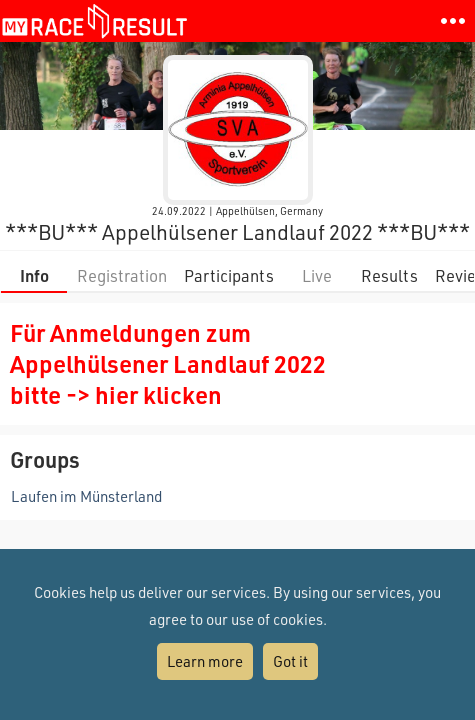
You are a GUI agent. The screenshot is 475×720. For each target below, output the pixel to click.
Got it (290, 661)
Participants (229, 275)
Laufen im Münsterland (86, 496)
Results (389, 275)
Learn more (205, 661)
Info (34, 275)
